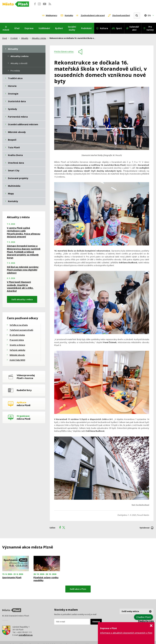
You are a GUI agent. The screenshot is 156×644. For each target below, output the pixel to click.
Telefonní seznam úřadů (21, 330)
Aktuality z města (39, 38)
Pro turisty (150, 28)
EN (149, 16)
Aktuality (25, 38)
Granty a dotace (17, 345)
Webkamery (51, 15)
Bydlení (59, 28)
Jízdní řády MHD (17, 360)
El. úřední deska (17, 335)
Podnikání (86, 28)
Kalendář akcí (134, 28)
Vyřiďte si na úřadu (19, 325)
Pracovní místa (17, 340)
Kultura (104, 28)
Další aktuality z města (22, 299)
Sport (119, 28)
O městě (6, 28)
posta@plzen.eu (26, 635)
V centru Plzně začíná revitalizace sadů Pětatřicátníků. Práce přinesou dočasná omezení (24, 232)
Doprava (29, 28)
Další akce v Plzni (78, 589)
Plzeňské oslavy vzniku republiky (46, 579)
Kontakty (69, 15)
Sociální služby (72, 28)
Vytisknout (145, 528)
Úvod (5, 38)
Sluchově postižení (121, 15)
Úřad (17, 28)
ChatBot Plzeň (144, 617)
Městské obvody (17, 355)
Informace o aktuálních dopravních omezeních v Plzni (126, 633)
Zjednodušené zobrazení (93, 15)
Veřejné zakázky (17, 350)
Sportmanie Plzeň (12, 578)
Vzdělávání (44, 28)
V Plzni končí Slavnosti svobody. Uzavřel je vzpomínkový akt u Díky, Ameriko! (20, 286)
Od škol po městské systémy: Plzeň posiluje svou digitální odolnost (23, 270)
